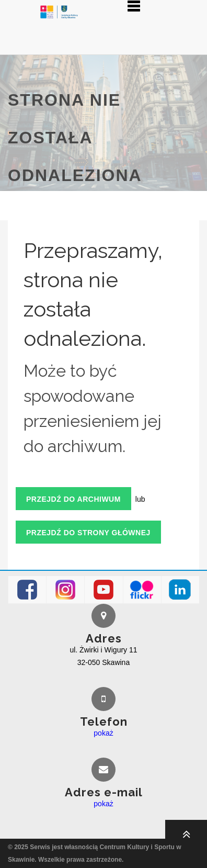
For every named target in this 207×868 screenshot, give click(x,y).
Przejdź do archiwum (73, 499)
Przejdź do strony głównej (88, 533)
